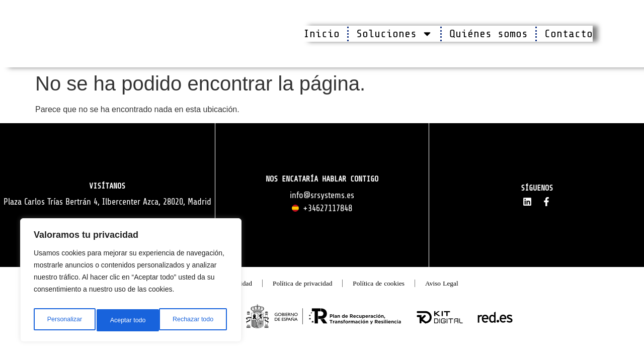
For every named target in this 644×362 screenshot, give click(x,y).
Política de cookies (395, 291)
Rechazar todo (131, 320)
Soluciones (394, 34)
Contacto (569, 34)
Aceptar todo (197, 320)
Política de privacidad (299, 291)
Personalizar (63, 320)
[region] (131, 283)
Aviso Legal (474, 291)
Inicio (321, 34)
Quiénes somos (489, 34)
